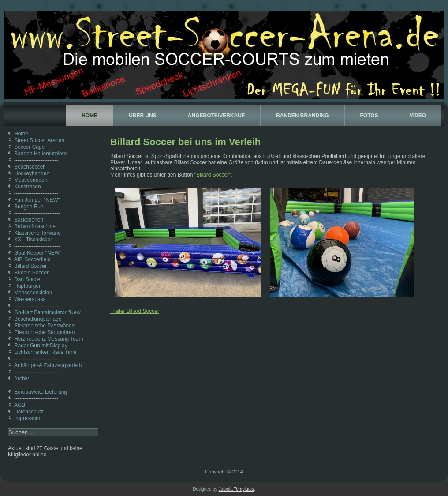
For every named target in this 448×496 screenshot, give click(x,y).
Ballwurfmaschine (35, 226)
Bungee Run (29, 207)
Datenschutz (29, 412)
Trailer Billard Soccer (135, 311)
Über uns (143, 116)
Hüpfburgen (28, 286)
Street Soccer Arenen (39, 140)
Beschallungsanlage (38, 319)
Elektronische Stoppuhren (44, 332)
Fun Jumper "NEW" (37, 200)
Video (418, 116)
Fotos (369, 116)
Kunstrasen (28, 187)
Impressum (27, 418)
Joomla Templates (236, 489)
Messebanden (31, 180)
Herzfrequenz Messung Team (49, 339)
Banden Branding (302, 116)
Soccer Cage (29, 147)
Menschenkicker (33, 293)
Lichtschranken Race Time (45, 352)
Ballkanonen (29, 220)
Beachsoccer (29, 167)
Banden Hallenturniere (40, 154)
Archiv (21, 379)
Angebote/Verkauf (216, 116)
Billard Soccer (30, 266)
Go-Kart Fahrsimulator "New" (48, 312)
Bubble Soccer (31, 273)
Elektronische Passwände (44, 326)
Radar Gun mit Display (41, 346)
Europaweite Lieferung (41, 392)
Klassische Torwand (37, 233)
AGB (20, 405)
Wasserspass (30, 299)
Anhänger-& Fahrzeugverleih (48, 365)
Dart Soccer (28, 279)
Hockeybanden (32, 173)
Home (90, 116)
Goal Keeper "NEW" (38, 253)
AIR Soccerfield (32, 259)
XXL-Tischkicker (33, 240)
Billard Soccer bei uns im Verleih (185, 142)
